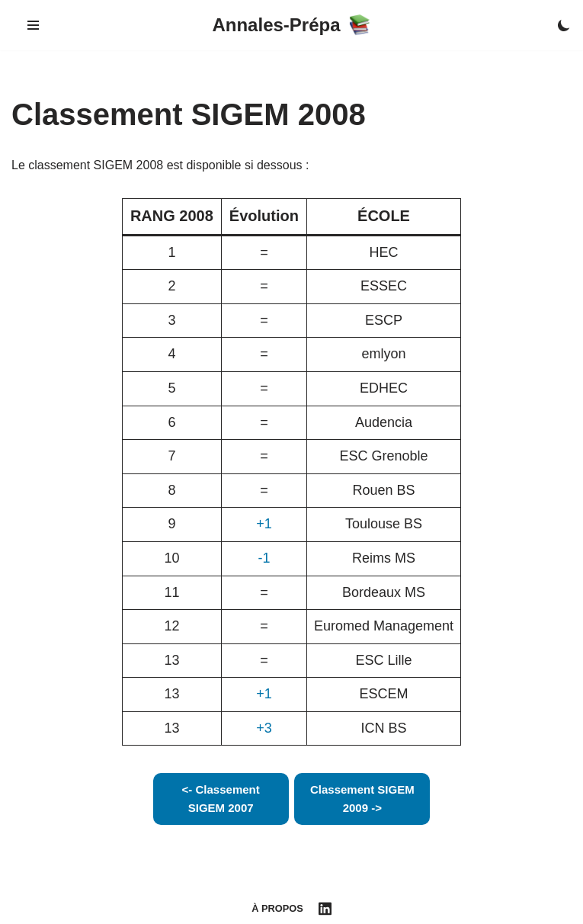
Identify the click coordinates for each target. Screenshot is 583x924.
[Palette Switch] (564, 25)
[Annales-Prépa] (291, 25)
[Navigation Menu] (33, 25)
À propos (277, 908)
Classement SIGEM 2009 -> (362, 799)
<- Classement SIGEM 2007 (221, 799)
